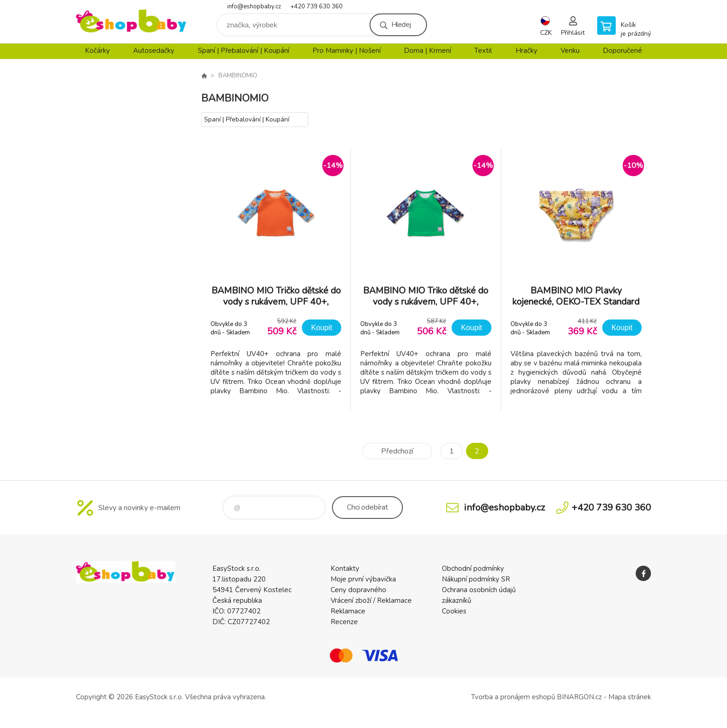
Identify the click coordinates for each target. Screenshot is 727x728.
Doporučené (622, 51)
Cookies (454, 611)
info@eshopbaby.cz (254, 6)
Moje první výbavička (363, 579)
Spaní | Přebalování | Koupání (244, 51)
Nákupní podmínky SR (476, 579)
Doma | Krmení (427, 51)
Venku (570, 51)
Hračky (526, 51)
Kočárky (97, 51)
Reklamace (348, 611)
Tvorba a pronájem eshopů (513, 697)
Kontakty (345, 568)
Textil (483, 51)
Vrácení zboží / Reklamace (371, 600)
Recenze (344, 622)
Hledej (401, 25)
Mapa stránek (630, 697)
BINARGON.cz (579, 697)
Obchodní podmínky (473, 568)
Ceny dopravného (358, 590)
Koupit (322, 328)
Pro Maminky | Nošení (347, 51)
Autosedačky (154, 51)
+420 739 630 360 (316, 6)
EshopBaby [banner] (132, 22)
